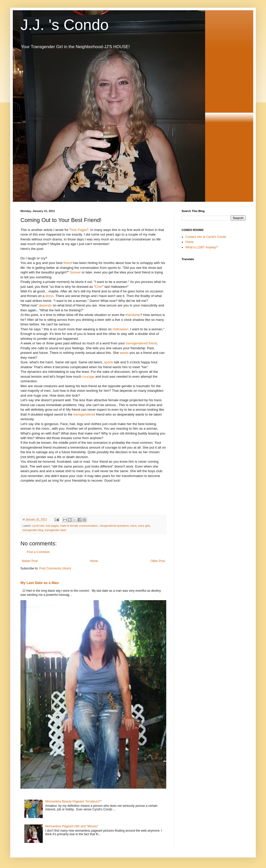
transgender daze (56, 530)
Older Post (158, 561)
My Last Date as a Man (40, 583)
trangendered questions (114, 526)
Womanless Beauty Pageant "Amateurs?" (74, 801)
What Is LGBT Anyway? (202, 247)
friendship (133, 315)
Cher (99, 287)
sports (109, 362)
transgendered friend (141, 343)
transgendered (84, 414)
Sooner (75, 272)
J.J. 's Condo (65, 25)
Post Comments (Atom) (55, 568)
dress (50, 296)
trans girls (144, 526)
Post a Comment (38, 552)
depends (45, 305)
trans (134, 526)
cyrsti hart (38, 526)
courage (88, 377)
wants (124, 353)
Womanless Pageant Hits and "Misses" (72, 826)
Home (94, 561)
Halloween (120, 329)
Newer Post (30, 561)
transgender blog (33, 530)
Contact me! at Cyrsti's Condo (206, 237)
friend (68, 263)
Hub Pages (79, 230)
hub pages (52, 526)
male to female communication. (79, 526)
